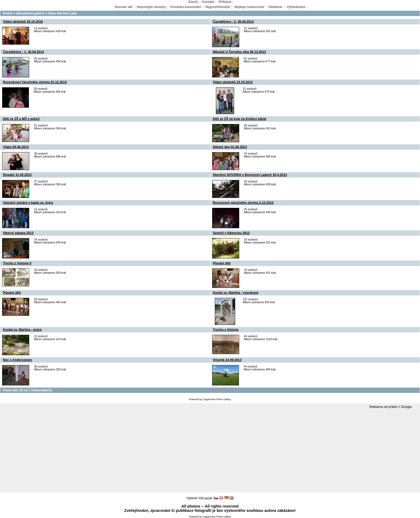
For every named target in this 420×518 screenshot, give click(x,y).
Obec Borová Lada (62, 13)
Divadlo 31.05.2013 (17, 175)
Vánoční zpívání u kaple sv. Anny (28, 203)
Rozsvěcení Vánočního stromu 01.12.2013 (35, 82)
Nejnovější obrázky (151, 7)
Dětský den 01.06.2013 (230, 147)
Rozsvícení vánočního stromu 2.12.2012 (243, 203)
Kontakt (208, 2)
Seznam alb (123, 7)
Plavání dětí (222, 263)
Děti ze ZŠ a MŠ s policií (21, 119)
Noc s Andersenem (17, 360)
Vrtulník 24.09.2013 (227, 360)
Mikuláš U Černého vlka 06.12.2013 (239, 52)
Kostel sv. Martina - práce (22, 330)
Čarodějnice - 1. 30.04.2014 (23, 52)
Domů (193, 2)
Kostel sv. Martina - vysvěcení (236, 293)
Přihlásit (225, 2)
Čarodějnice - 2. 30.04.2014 (233, 22)
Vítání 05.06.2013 (16, 147)
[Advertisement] (210, 451)
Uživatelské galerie (30, 13)
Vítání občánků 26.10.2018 (23, 22)
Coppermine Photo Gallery (217, 399)
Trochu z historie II (17, 263)
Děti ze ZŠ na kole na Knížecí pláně (240, 119)
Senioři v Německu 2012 (231, 233)
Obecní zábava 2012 (18, 233)
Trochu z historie (226, 330)
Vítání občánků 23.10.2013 (233, 82)
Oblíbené (275, 7)
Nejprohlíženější (218, 7)
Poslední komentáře (186, 7)
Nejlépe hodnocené (249, 7)
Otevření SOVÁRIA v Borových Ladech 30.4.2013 (250, 175)
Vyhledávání (296, 7)
